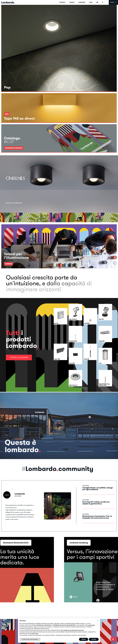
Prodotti (62, 2)
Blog (91, 2)
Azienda (72, 2)
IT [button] (103, 2)
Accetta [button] (94, 639)
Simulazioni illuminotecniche (16, 543)
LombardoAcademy (79, 543)
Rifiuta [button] (84, 639)
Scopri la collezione (19, 357)
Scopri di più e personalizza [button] (30, 639)
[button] (98, 621)
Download (82, 2)
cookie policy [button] (91, 625)
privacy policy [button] (35, 634)
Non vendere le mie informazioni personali (72, 630)
